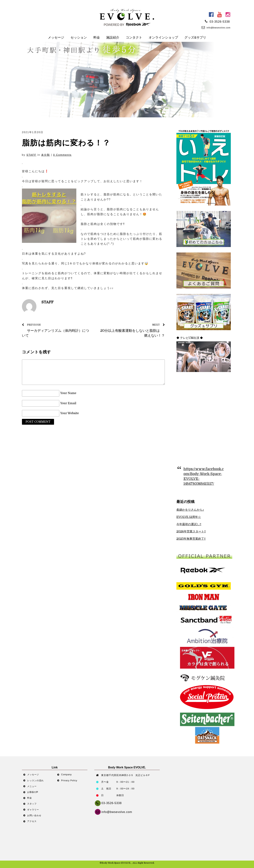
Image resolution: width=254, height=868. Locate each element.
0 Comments (62, 155)
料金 (97, 37)
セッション (79, 37)
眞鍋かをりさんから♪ (190, 510)
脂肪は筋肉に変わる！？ (66, 143)
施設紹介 (113, 37)
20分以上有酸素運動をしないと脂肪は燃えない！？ (131, 330)
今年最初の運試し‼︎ (189, 524)
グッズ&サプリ (195, 37)
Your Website (70, 413)
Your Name (68, 393)
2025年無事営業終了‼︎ (191, 539)
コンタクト (134, 37)
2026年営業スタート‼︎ (191, 532)
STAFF (31, 155)
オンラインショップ (163, 37)
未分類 (46, 155)
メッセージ (56, 37)
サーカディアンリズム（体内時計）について (56, 330)
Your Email (68, 403)
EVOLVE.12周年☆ (189, 517)
